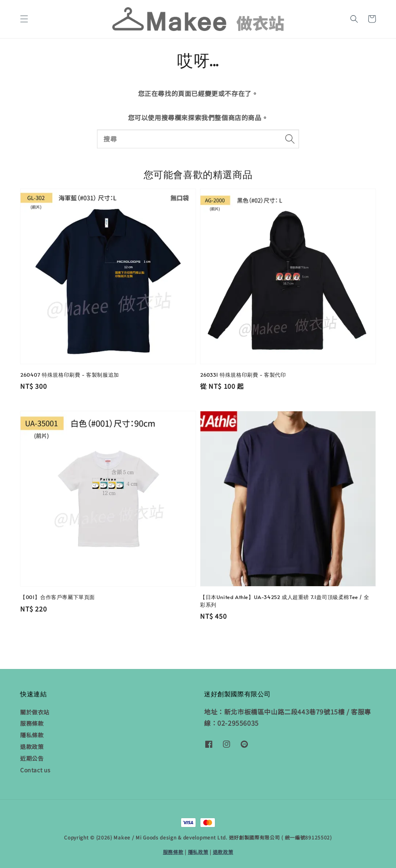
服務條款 (32, 723)
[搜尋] (290, 139)
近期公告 (32, 758)
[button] (24, 19)
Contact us (35, 770)
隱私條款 (32, 735)
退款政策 (32, 747)
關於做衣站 (35, 712)
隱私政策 (198, 852)
